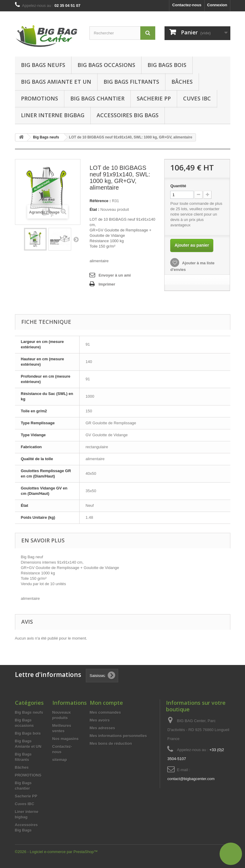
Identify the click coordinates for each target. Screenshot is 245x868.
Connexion (217, 5)
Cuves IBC (197, 98)
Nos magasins (66, 739)
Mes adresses (102, 728)
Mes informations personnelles (118, 736)
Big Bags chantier (97, 98)
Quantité (178, 186)
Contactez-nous (187, 5)
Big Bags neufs (43, 65)
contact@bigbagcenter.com (191, 779)
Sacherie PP (154, 98)
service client (192, 214)
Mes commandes (105, 712)
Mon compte (106, 703)
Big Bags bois (167, 65)
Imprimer (107, 284)
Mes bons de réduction (111, 743)
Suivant (76, 239)
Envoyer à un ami (115, 275)
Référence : (100, 201)
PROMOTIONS (28, 775)
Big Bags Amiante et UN (56, 82)
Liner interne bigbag (53, 115)
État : (94, 209)
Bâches (182, 82)
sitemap (60, 760)
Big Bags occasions (106, 65)
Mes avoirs (100, 720)
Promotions (39, 98)
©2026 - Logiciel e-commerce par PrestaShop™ (56, 852)
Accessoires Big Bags (128, 115)
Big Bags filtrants (131, 82)
